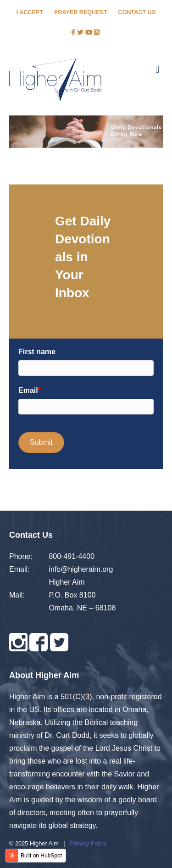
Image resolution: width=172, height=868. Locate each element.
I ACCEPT (30, 12)
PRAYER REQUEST (81, 12)
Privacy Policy (88, 843)
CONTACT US (137, 12)
